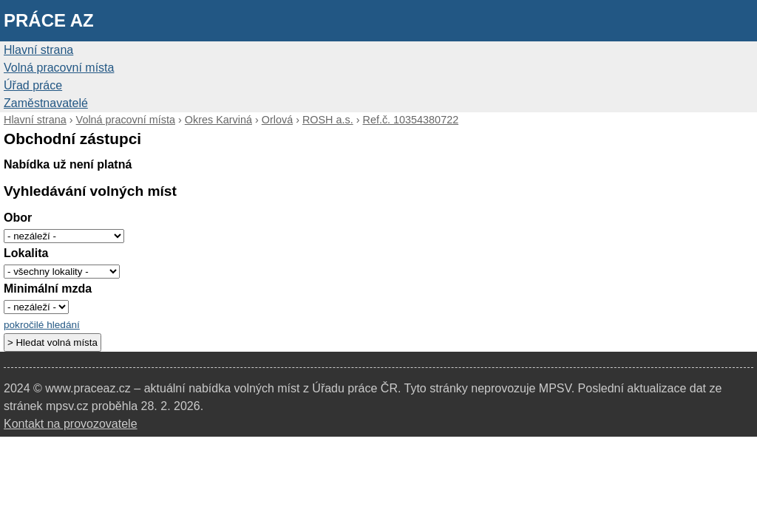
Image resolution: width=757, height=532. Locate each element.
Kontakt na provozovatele (71, 424)
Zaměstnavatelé (46, 103)
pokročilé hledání (42, 325)
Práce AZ (49, 20)
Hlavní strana (38, 50)
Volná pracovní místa (59, 68)
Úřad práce (33, 85)
